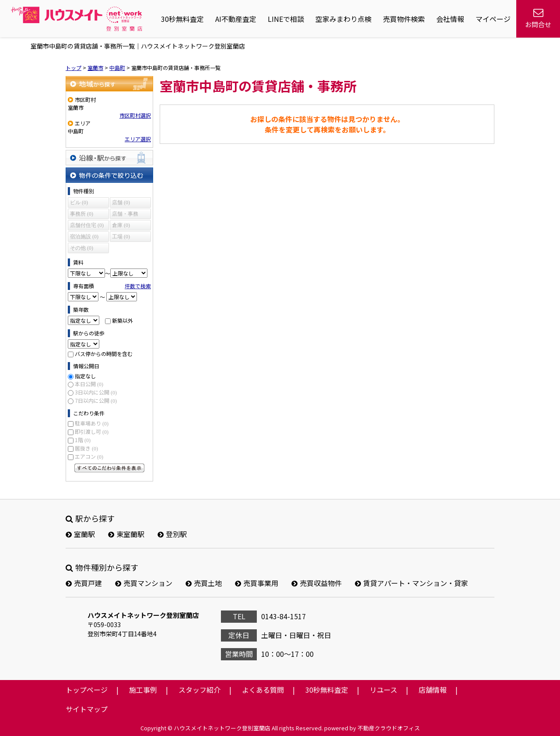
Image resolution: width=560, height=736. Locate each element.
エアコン (89, 456)
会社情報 (450, 19)
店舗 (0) (121, 202)
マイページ (493, 19)
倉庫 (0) (121, 225)
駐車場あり (92, 423)
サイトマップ (87, 709)
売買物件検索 (404, 19)
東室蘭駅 (126, 534)
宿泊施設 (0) (84, 237)
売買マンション (144, 583)
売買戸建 (84, 583)
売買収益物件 (317, 583)
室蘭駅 (80, 534)
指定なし (85, 376)
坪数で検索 (138, 286)
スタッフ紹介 (199, 690)
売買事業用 (257, 583)
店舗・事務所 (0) (125, 215)
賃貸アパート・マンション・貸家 (411, 583)
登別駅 (172, 534)
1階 (83, 440)
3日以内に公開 (96, 392)
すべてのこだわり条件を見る (109, 468)
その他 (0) (82, 248)
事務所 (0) (82, 214)
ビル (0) (79, 202)
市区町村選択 (135, 115)
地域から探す (109, 84)
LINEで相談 (286, 19)
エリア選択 (138, 139)
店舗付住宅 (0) (87, 225)
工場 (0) (121, 237)
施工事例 (143, 690)
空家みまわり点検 (343, 19)
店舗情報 (433, 690)
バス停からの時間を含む (104, 354)
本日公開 (89, 384)
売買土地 (204, 583)
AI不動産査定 (236, 19)
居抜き (86, 448)
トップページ (87, 690)
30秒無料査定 (182, 19)
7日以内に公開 (96, 400)
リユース (383, 690)
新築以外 (122, 320)
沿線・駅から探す (109, 158)
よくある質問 (263, 690)
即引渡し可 (92, 431)
